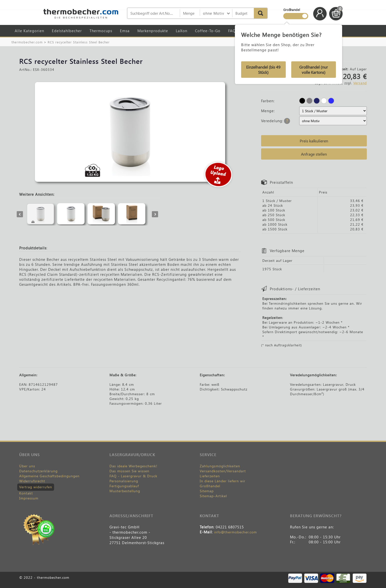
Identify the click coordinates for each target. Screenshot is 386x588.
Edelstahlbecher (67, 31)
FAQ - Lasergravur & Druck (133, 476)
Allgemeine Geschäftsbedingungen (49, 476)
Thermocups (101, 31)
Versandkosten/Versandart (223, 471)
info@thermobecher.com (236, 532)
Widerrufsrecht (32, 481)
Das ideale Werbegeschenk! (133, 466)
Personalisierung (124, 481)
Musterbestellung (125, 491)
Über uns (27, 466)
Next (155, 214)
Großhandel (210, 486)
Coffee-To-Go (208, 31)
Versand (360, 83)
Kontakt (26, 493)
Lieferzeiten (210, 476)
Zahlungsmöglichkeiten (220, 466)
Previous (20, 214)
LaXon (182, 31)
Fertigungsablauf (124, 486)
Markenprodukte (153, 31)
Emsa (125, 31)
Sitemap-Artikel (213, 496)
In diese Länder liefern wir (223, 481)
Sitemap (207, 491)
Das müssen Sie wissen (129, 471)
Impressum (29, 498)
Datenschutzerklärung (38, 471)
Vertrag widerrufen (36, 487)
